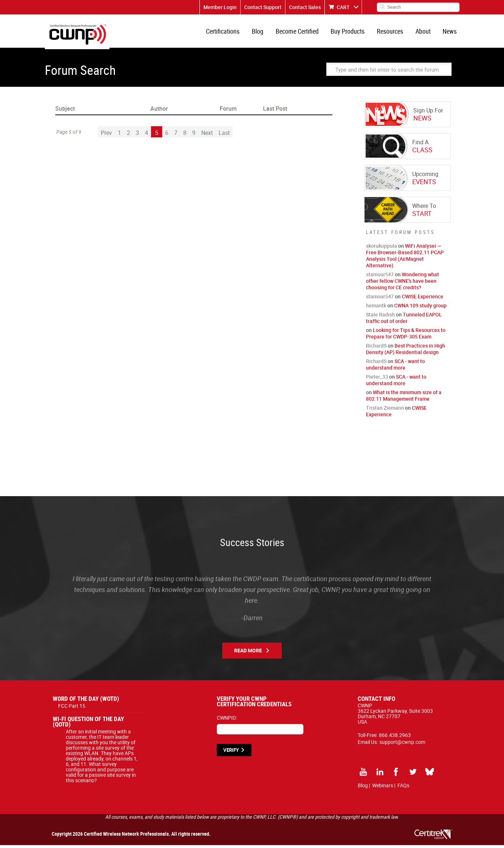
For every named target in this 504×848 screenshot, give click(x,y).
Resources (393, 33)
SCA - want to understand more (395, 367)
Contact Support (263, 7)
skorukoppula (382, 249)
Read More (248, 653)
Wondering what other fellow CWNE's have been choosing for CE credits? (402, 284)
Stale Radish (380, 317)
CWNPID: (227, 721)
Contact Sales (305, 7)
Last (224, 136)
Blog (263, 33)
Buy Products (351, 33)
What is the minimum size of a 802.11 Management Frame (404, 398)
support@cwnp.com (402, 745)
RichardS (376, 348)
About (425, 33)
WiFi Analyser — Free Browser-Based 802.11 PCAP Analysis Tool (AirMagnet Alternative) (405, 258)
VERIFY (231, 753)
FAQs (403, 788)
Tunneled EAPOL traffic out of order (404, 321)
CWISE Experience (423, 299)
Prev (106, 136)
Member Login (220, 7)
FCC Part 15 (72, 709)
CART (343, 7)
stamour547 (380, 277)
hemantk (376, 308)
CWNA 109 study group (420, 308)
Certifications (229, 33)
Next (207, 136)
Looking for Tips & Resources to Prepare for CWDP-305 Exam (406, 336)
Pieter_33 (377, 380)
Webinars (383, 788)
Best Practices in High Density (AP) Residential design (406, 352)
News (450, 33)
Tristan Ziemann (385, 411)
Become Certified (301, 33)
